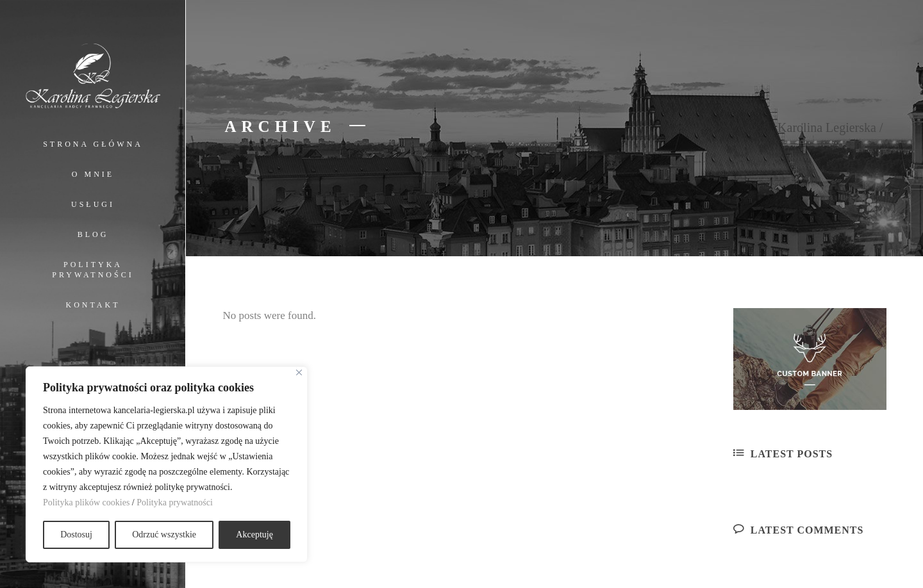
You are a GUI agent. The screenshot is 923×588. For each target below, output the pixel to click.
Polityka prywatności (175, 502)
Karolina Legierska (827, 127)
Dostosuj (76, 535)
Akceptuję (254, 535)
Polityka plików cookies (86, 502)
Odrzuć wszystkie (164, 535)
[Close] (299, 372)
